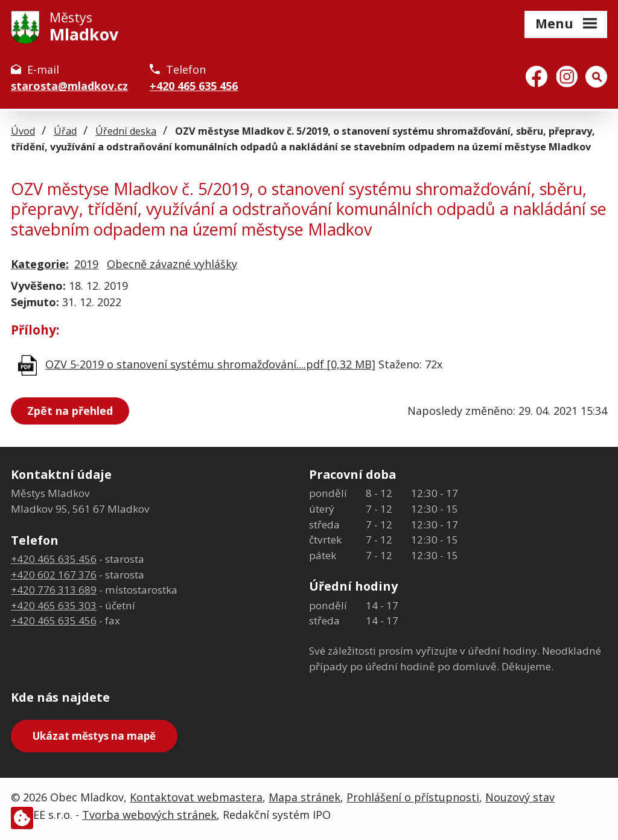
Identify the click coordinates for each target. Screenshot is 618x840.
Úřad (65, 131)
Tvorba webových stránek (149, 815)
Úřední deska (126, 131)
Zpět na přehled (70, 411)
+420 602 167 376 (54, 575)
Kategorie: (40, 264)
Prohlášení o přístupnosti (413, 797)
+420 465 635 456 (194, 86)
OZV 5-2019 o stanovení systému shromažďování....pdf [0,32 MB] (210, 364)
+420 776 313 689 (54, 590)
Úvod (23, 131)
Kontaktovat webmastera (196, 797)
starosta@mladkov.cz (69, 86)
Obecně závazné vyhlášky (172, 264)
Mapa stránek (304, 797)
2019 (86, 264)
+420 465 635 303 (54, 605)
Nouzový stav (520, 797)
